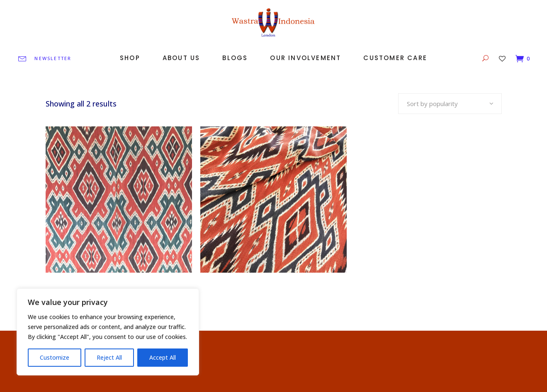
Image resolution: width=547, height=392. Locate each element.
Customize (55, 357)
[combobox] (450, 104)
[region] (108, 332)
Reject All (109, 357)
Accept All (163, 357)
